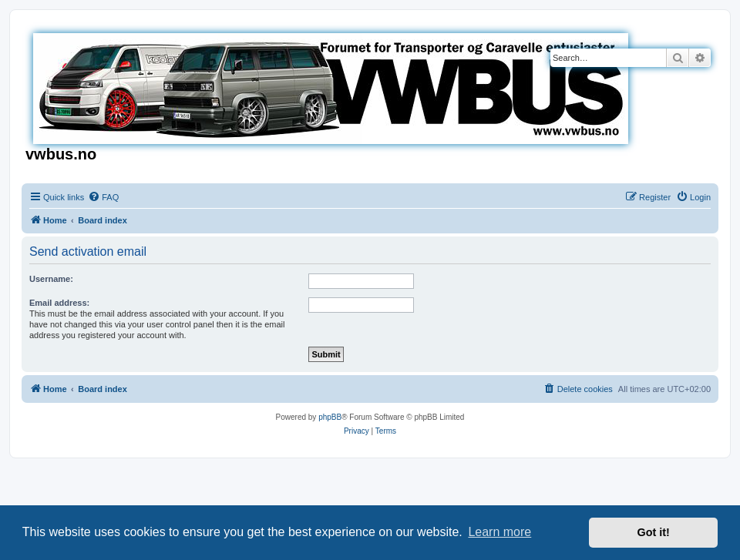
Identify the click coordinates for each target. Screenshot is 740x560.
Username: (51, 279)
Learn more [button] (499, 532)
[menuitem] (103, 197)
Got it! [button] (654, 532)
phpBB (330, 417)
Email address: (59, 303)
